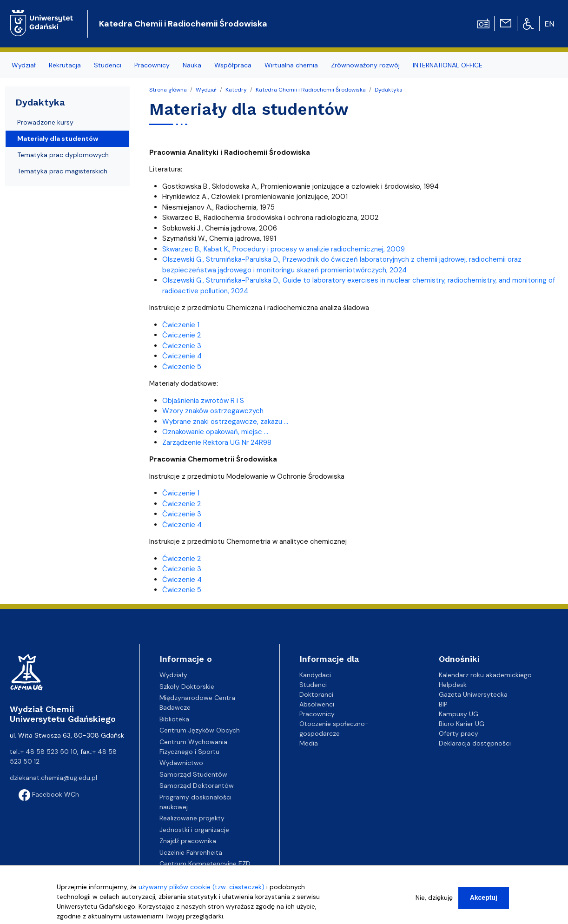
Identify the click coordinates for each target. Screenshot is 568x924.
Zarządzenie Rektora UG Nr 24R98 (217, 442)
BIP (443, 704)
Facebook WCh (49, 794)
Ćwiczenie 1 (181, 325)
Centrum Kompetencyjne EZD (205, 864)
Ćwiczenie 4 (182, 356)
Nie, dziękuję (434, 898)
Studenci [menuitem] (108, 65)
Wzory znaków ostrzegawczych (213, 411)
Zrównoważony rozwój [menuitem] (365, 65)
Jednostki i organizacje (194, 830)
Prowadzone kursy (45, 122)
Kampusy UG (459, 714)
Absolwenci (317, 704)
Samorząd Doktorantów (197, 785)
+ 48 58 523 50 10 (49, 752)
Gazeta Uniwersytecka (473, 694)
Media (309, 743)
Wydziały (173, 675)
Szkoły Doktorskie (187, 686)
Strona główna (168, 90)
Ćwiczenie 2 (182, 335)
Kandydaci (315, 675)
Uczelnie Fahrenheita (191, 852)
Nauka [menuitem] (192, 65)
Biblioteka (174, 719)
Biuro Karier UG (462, 724)
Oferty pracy (459, 733)
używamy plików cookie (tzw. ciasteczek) (201, 887)
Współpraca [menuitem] (233, 65)
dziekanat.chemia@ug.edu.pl (53, 778)
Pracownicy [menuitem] (152, 65)
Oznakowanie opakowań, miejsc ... (215, 432)
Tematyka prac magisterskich (62, 171)
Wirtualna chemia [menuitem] (291, 65)
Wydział (206, 90)
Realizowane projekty (192, 818)
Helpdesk (453, 685)
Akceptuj (484, 898)
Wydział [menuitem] (24, 65)
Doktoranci (316, 694)
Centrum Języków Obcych (200, 730)
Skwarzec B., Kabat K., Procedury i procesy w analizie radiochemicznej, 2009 (284, 249)
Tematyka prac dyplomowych (63, 155)
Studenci (313, 685)
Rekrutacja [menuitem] (65, 65)
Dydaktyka (389, 90)
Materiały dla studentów (58, 139)
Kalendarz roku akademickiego (485, 675)
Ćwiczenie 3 (182, 346)
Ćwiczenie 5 (182, 367)
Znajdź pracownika (188, 841)
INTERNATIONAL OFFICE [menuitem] (448, 65)
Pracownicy (317, 714)
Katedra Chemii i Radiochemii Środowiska (183, 24)
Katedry (236, 90)
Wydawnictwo (181, 763)
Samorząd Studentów (193, 774)
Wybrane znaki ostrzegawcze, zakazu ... (225, 422)
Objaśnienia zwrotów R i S (203, 401)
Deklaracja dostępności (475, 743)
